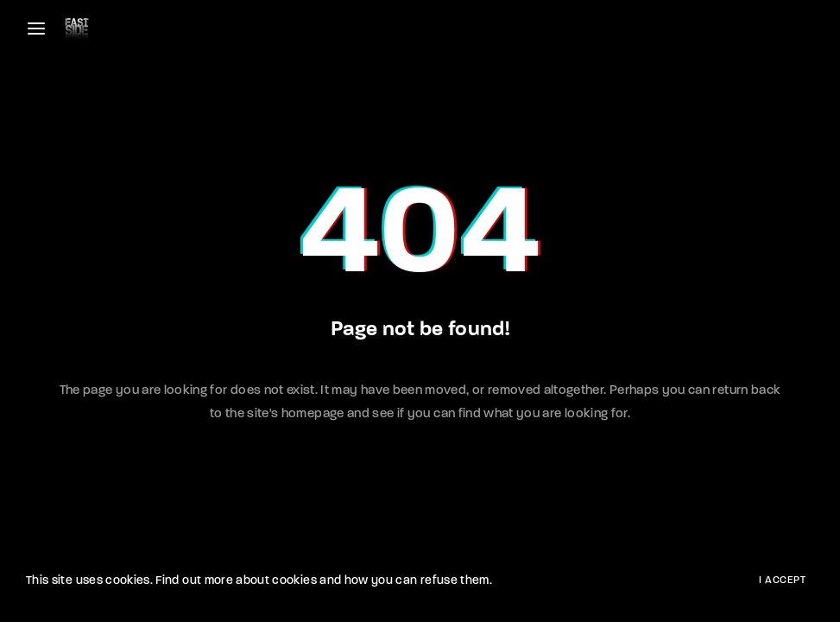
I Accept (782, 581)
